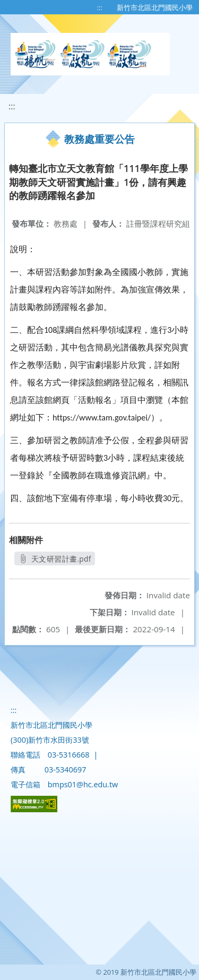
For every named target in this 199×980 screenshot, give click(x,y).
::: (100, 7)
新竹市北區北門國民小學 (155, 7)
